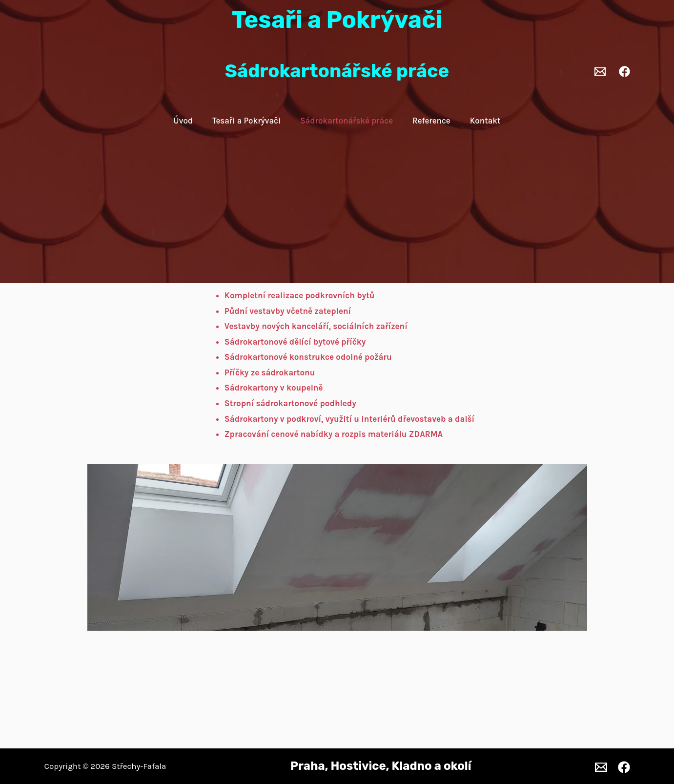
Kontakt (485, 121)
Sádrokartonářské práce (347, 121)
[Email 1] (600, 72)
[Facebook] (624, 72)
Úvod (183, 121)
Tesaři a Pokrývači (246, 121)
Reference (431, 121)
